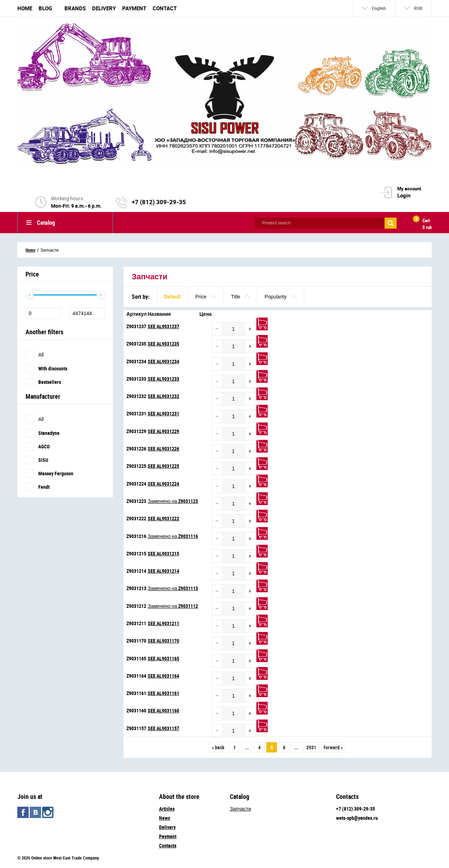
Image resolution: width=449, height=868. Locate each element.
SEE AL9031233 (163, 379)
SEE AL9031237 (163, 326)
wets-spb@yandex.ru (357, 818)
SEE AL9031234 (163, 361)
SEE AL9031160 (163, 710)
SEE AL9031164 (163, 676)
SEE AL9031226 (163, 449)
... (247, 747)
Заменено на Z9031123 (173, 501)
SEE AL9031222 (163, 518)
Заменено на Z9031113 (173, 588)
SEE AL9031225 (163, 466)
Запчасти (240, 809)
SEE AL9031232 (163, 396)
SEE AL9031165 (163, 658)
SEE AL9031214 (163, 571)
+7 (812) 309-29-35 (159, 202)
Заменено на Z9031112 (173, 606)
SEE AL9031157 (163, 728)
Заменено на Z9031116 (173, 536)
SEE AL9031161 (163, 693)
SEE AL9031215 (163, 553)
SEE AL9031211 (163, 623)
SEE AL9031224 (163, 484)
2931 (311, 747)
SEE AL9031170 (163, 641)
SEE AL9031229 (163, 431)
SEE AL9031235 (163, 344)
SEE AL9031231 (163, 413)
